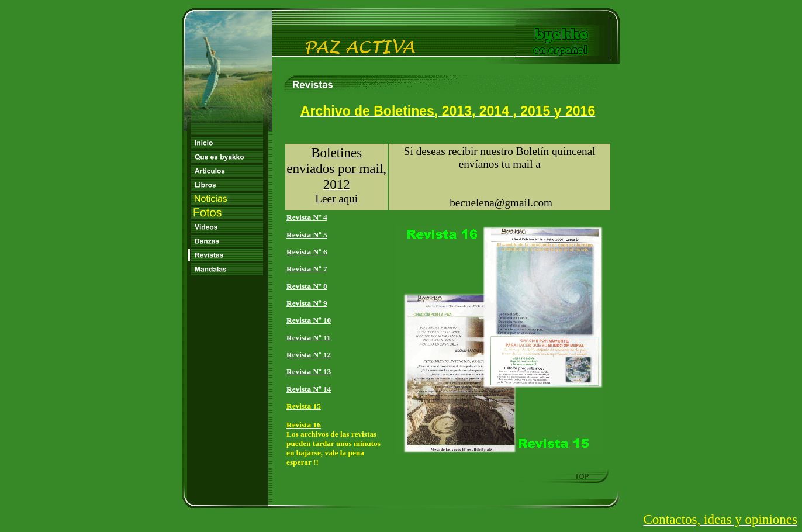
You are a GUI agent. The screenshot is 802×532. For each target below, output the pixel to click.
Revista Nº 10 (309, 320)
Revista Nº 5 (307, 235)
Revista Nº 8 (307, 286)
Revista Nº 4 (307, 217)
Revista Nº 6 (307, 252)
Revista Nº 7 (307, 269)
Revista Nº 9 (307, 303)
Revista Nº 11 (308, 338)
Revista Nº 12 (309, 355)
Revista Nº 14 (309, 389)
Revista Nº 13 (309, 372)
